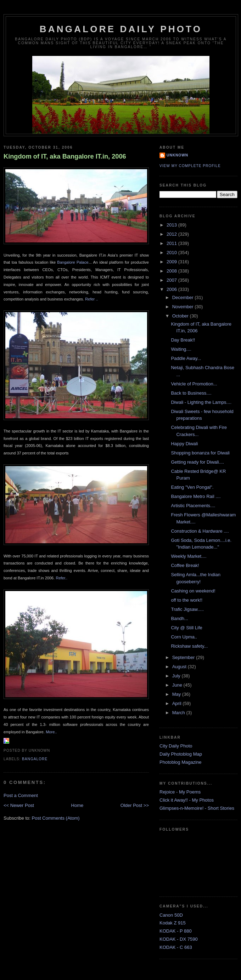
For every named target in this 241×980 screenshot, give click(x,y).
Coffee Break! (185, 565)
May (177, 694)
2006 (172, 289)
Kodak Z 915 (173, 923)
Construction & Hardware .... (200, 531)
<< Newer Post (19, 805)
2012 (172, 234)
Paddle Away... (186, 358)
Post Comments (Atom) (56, 818)
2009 (172, 262)
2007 (172, 280)
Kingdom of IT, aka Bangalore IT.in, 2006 (65, 156)
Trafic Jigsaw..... (187, 609)
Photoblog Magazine (181, 762)
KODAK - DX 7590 (179, 939)
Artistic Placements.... (193, 506)
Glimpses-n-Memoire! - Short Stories (197, 808)
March (179, 713)
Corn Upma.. (184, 637)
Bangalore (35, 759)
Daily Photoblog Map (181, 754)
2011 (172, 243)
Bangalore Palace (73, 262)
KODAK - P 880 (176, 931)
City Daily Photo (176, 746)
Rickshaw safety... (189, 646)
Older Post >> (135, 805)
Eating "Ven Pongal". (192, 487)
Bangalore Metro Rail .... (196, 496)
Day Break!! (183, 340)
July (177, 676)
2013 (172, 225)
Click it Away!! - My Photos (187, 800)
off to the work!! (187, 600)
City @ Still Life (186, 628)
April (178, 703)
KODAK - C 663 (176, 947)
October (181, 316)
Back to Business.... (191, 393)
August (180, 667)
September (184, 657)
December (184, 297)
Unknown (177, 155)
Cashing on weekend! (193, 591)
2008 (172, 271)
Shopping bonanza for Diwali (200, 453)
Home (77, 805)
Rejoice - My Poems (180, 792)
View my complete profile (190, 166)
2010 (172, 253)
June (178, 685)
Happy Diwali (184, 444)
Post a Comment (21, 795)
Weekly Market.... (189, 556)
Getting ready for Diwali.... (197, 462)
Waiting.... (181, 349)
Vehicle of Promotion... (194, 384)
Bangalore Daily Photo (121, 29)
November (184, 307)
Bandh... (179, 618)
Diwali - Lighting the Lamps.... (201, 402)
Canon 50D (171, 915)
